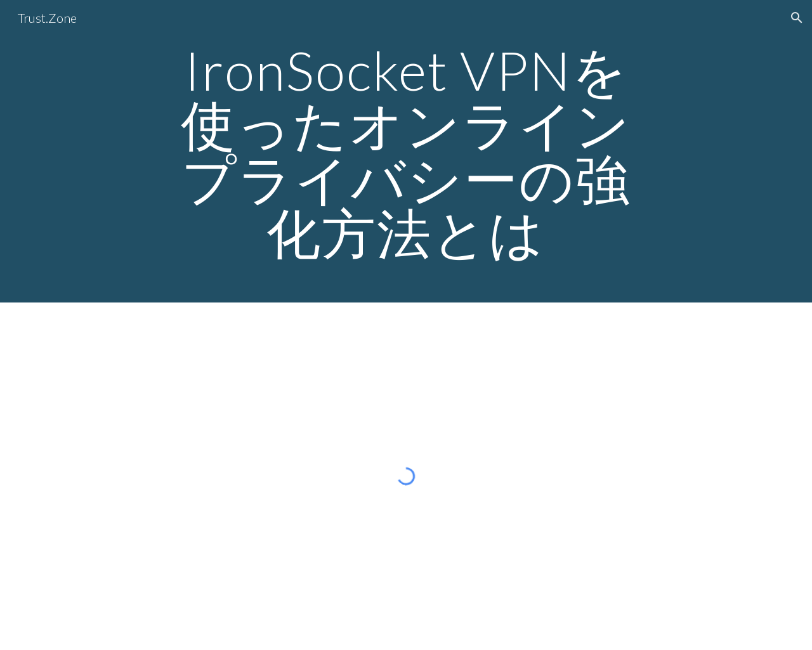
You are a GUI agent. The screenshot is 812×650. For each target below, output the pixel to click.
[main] (406, 151)
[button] (797, 18)
